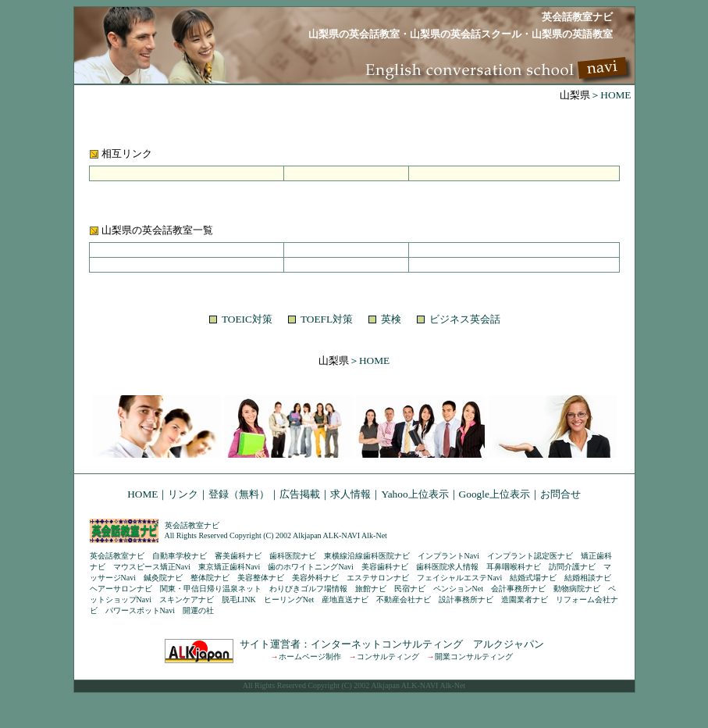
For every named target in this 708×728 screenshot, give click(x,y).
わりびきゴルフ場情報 (308, 589)
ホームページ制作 (310, 657)
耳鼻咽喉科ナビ (514, 567)
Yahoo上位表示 (414, 494)
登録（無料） (239, 494)
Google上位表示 (495, 494)
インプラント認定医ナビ (530, 556)
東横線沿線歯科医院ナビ (367, 556)
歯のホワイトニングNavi (310, 567)
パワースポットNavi (140, 610)
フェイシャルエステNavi (459, 578)
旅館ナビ (371, 589)
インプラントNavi (448, 556)
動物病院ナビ (577, 589)
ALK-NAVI (342, 535)
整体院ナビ (210, 578)
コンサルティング (388, 657)
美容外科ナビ (315, 578)
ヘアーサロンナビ (121, 589)
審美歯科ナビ (238, 556)
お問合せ (560, 494)
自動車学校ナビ (180, 556)
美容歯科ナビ (385, 567)
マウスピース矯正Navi (152, 567)
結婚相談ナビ (588, 578)
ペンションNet (458, 589)
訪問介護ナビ (572, 567)
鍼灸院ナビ (163, 578)
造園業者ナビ (525, 600)
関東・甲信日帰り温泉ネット (211, 589)
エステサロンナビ (378, 578)
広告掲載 (300, 494)
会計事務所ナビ (518, 589)
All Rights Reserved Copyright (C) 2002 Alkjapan (243, 535)
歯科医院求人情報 (447, 567)
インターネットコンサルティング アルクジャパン (427, 644)
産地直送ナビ (345, 600)
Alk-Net (374, 535)
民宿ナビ (410, 589)
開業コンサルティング (474, 657)
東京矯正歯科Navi (229, 567)
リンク (183, 494)
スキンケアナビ (187, 600)
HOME (142, 494)
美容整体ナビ (261, 578)
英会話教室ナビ (192, 525)
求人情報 (350, 494)
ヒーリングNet (289, 600)
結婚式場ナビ (533, 578)
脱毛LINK (239, 600)
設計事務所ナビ (466, 600)
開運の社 (198, 610)
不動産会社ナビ (404, 600)
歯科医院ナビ (293, 556)
